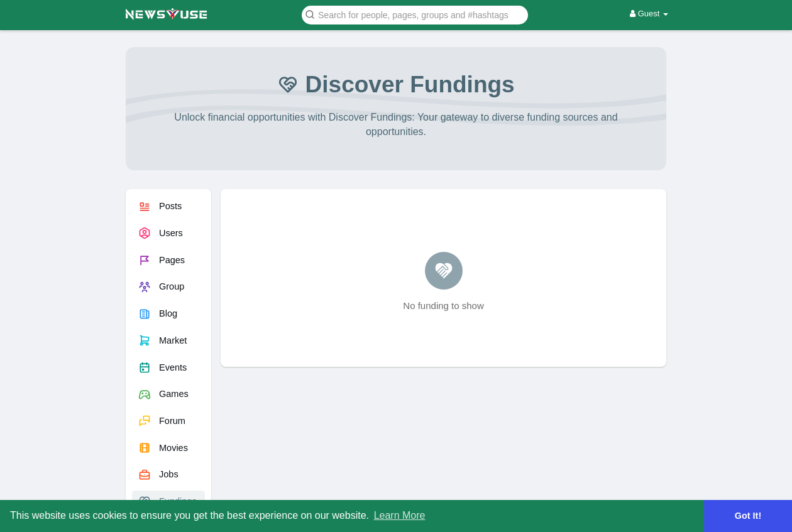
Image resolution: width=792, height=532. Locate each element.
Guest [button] (649, 14)
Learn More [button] (400, 515)
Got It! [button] (748, 516)
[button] (415, 14)
